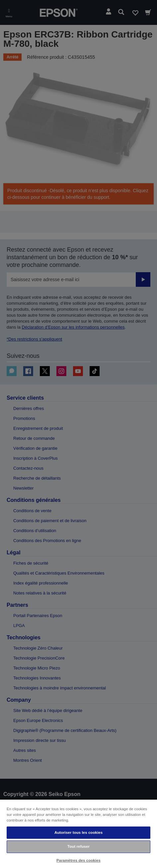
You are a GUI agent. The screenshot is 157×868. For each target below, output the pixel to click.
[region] (78, 833)
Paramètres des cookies (78, 860)
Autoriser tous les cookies (78, 832)
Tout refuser (78, 846)
